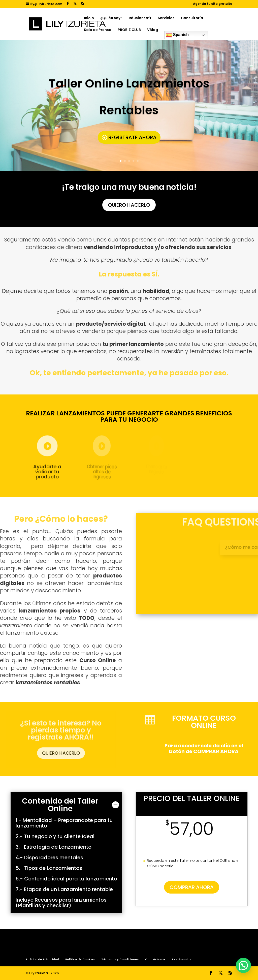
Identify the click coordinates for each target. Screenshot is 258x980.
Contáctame (155, 959)
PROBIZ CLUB (129, 30)
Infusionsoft (140, 18)
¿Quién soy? (111, 18)
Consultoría (192, 18)
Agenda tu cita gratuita (213, 4)
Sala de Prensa (98, 30)
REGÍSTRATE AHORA (132, 137)
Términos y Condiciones (120, 959)
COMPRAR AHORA (192, 887)
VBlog (153, 30)
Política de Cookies (80, 959)
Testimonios (181, 959)
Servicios (166, 18)
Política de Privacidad (42, 959)
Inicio (89, 18)
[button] (243, 965)
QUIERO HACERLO (129, 204)
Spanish (177, 35)
